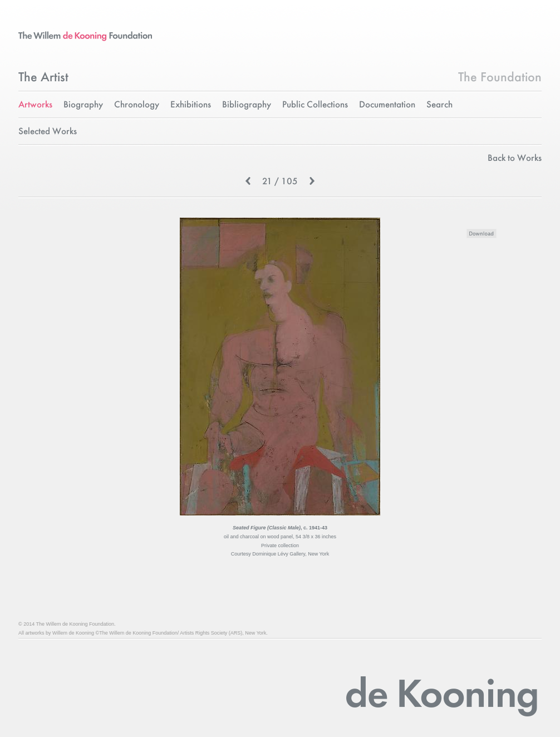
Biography (83, 105)
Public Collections (315, 105)
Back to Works (515, 158)
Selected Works (48, 132)
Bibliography (247, 105)
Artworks (35, 105)
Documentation (387, 105)
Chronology (137, 105)
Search (439, 105)
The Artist (43, 78)
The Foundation (500, 78)
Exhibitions (191, 105)
